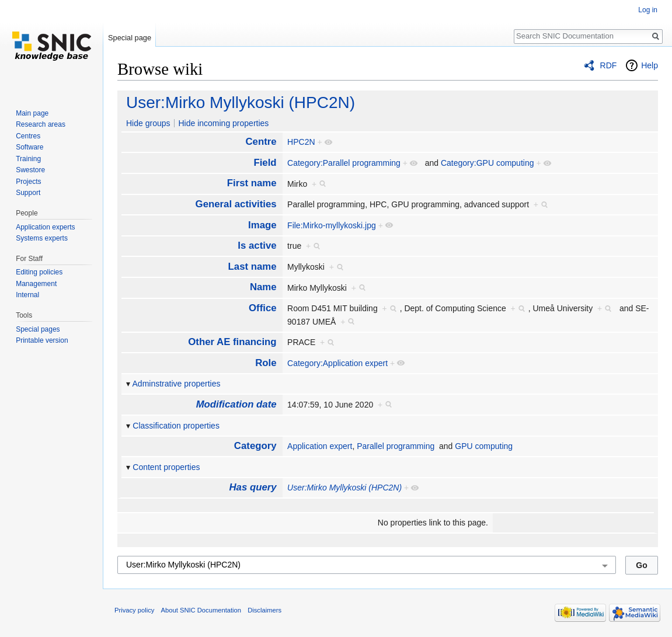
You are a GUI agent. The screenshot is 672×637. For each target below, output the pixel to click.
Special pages (38, 329)
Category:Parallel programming (344, 163)
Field (265, 163)
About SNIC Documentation (201, 610)
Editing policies (39, 272)
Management (36, 284)
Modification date (236, 404)
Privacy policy (134, 610)
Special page (130, 38)
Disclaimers (264, 610)
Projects (28, 182)
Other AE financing (232, 342)
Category (255, 446)
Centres (28, 136)
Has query (253, 487)
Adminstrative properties (177, 384)
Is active (257, 246)
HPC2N (301, 142)
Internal (27, 295)
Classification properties (176, 426)
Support (28, 193)
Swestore (30, 170)
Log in (648, 10)
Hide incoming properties (223, 123)
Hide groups (148, 123)
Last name (253, 267)
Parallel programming (396, 446)
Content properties (166, 467)
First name (252, 183)
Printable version (42, 340)
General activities (236, 204)
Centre (261, 142)
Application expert (320, 446)
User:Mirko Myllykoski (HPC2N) (241, 102)
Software (29, 147)
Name (263, 287)
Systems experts (42, 238)
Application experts (45, 227)
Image (262, 225)
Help (650, 65)
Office (263, 308)
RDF (609, 65)
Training (28, 159)
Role (266, 363)
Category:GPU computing (488, 163)
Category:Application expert (337, 363)
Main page (32, 113)
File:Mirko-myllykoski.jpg (332, 225)
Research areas (41, 124)
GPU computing (484, 446)
